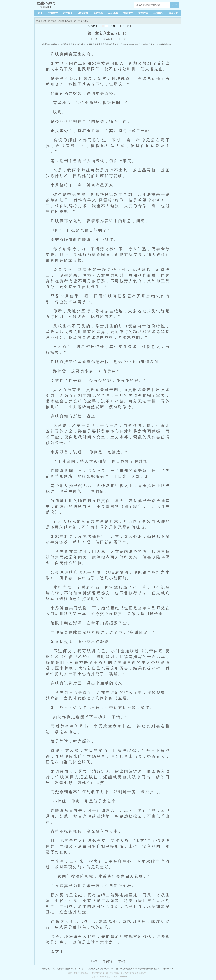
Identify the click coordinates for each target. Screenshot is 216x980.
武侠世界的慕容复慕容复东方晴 (123, 969)
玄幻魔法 (53, 13)
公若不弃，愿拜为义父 (75, 969)
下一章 (122, 39)
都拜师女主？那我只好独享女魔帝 (119, 44)
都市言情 (83, 13)
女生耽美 (143, 13)
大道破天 (89, 969)
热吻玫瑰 (139, 44)
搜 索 (175, 5)
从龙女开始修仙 (58, 969)
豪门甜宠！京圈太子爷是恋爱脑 (91, 44)
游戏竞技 (128, 13)
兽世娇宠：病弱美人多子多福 (64, 44)
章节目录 (108, 39)
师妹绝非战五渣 (65, 21)
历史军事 (98, 13)
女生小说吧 (41, 21)
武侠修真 (68, 13)
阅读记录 (173, 13)
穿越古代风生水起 (151, 44)
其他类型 (158, 13)
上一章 (94, 39)
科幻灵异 (113, 13)
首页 (40, 13)
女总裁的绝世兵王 (101, 969)
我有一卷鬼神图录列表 (147, 969)
